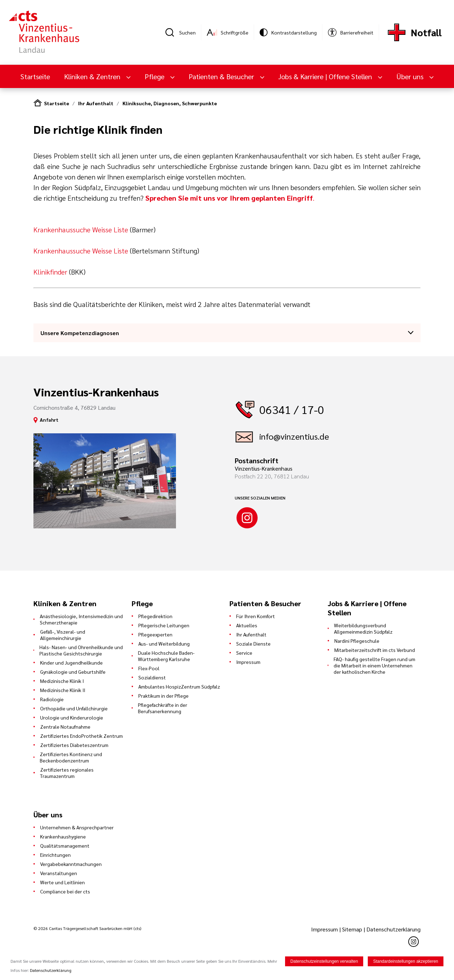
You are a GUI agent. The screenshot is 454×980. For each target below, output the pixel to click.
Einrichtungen (55, 855)
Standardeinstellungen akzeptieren (406, 961)
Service (244, 653)
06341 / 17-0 (292, 409)
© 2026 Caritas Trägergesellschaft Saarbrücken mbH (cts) (87, 928)
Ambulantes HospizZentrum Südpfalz (179, 686)
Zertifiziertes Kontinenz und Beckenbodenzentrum (71, 757)
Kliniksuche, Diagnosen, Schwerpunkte (170, 103)
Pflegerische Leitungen (164, 625)
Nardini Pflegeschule (357, 641)
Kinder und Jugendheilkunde (71, 662)
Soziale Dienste (253, 643)
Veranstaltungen (59, 873)
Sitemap (352, 929)
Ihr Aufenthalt (96, 103)
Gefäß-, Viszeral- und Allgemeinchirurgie (63, 635)
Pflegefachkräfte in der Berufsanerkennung (163, 708)
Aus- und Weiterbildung (164, 643)
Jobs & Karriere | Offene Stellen (326, 76)
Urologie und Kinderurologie (72, 717)
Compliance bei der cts (65, 891)
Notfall (426, 32)
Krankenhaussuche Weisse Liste (82, 230)
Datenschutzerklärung (393, 929)
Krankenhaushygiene (63, 836)
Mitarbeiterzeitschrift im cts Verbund (375, 650)
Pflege (155, 76)
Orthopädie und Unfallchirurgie (74, 708)
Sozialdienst (152, 677)
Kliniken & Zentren (93, 76)
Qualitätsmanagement (65, 846)
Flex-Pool (149, 668)
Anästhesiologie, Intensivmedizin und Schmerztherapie (81, 619)
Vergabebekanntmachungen (71, 864)
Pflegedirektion (155, 616)
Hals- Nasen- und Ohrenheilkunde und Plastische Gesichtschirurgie (81, 650)
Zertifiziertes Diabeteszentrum (74, 745)
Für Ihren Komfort (256, 616)
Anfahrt (49, 420)
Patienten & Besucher (222, 76)
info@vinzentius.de (294, 436)
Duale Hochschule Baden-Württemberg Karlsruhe (166, 656)
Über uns (411, 76)
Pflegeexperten (155, 634)
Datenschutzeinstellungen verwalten (324, 961)
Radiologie (52, 699)
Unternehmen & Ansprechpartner (77, 827)
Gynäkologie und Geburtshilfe (73, 672)
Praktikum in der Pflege (163, 696)
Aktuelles (247, 625)
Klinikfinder (50, 272)
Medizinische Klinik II (63, 690)
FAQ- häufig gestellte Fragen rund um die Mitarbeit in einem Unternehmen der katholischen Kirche (374, 665)
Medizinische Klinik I (62, 681)
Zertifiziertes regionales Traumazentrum (67, 773)
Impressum (248, 662)
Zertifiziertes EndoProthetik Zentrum (81, 736)
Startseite (35, 76)
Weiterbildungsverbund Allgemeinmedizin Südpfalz (363, 628)
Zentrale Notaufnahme (65, 727)
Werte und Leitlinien (62, 882)
